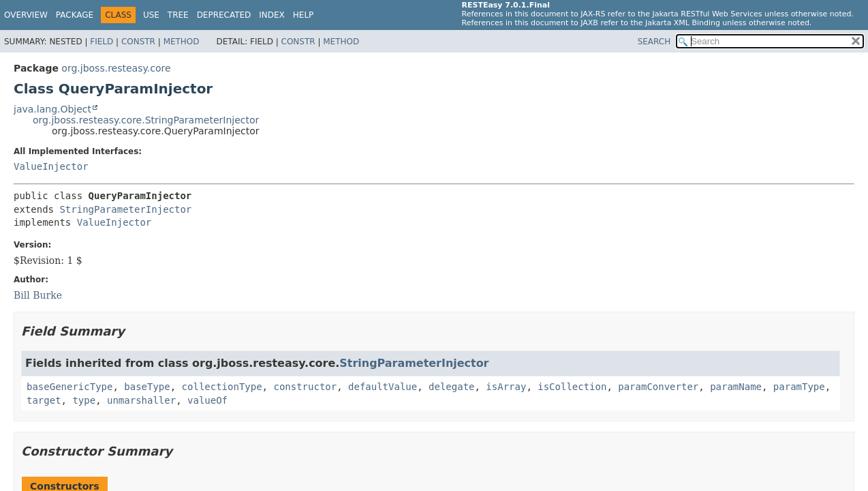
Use (151, 15)
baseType (147, 387)
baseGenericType (69, 387)
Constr (138, 42)
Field (102, 42)
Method (182, 42)
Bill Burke (38, 295)
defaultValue (383, 387)
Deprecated (224, 15)
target (44, 400)
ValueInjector (51, 166)
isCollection (572, 387)
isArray (506, 387)
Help (304, 15)
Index (272, 15)
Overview (26, 15)
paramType (799, 387)
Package (75, 15)
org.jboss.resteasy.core (116, 68)
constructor (305, 387)
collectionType (222, 387)
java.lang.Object (52, 109)
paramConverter (658, 387)
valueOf (207, 400)
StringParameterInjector (125, 209)
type (84, 400)
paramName (736, 387)
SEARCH (654, 42)
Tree (178, 15)
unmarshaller (141, 400)
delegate (451, 387)
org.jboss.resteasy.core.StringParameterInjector (146, 120)
